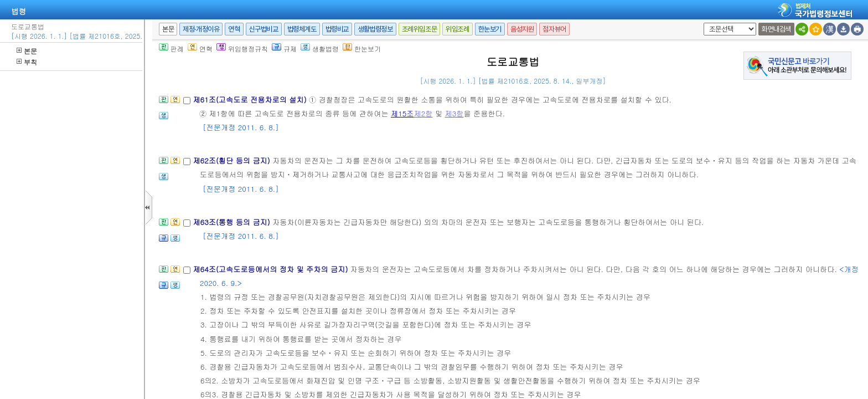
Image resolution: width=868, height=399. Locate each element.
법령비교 (337, 29)
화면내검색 (776, 29)
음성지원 (522, 29)
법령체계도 (302, 29)
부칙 (27, 62)
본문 (27, 51)
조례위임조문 (420, 29)
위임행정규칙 (242, 48)
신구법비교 (264, 29)
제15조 (402, 113)
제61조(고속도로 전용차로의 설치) (251, 99)
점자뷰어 (554, 29)
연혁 (234, 29)
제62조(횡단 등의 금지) (232, 160)
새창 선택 (702, 23)
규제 (284, 48)
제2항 (423, 113)
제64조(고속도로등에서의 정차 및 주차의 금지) (271, 269)
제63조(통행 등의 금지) (232, 222)
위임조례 (457, 29)
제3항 (454, 113)
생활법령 (320, 48)
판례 (171, 48)
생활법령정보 (375, 29)
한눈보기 (490, 29)
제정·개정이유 (201, 29)
